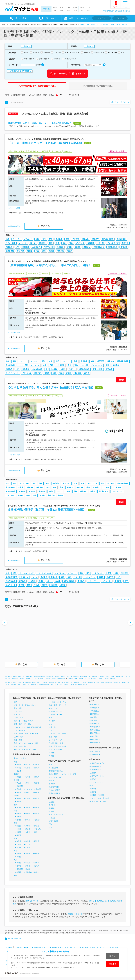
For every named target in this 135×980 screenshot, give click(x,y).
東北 (62, 8)
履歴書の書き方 (96, 766)
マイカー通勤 (11, 243)
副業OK (52, 781)
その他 (51, 756)
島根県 (28, 841)
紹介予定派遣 (54, 821)
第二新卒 (95, 239)
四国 (75, 10)
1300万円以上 (95, 736)
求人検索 (9, 948)
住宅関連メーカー (55, 711)
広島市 (28, 848)
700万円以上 (94, 717)
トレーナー (66, 361)
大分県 (28, 866)
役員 (51, 827)
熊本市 (37, 872)
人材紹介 (52, 811)
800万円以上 (94, 720)
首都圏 (75, 8)
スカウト (102, 18)
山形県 (28, 768)
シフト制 (101, 243)
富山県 (19, 808)
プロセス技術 (24, 483)
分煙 (57, 243)
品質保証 (56, 483)
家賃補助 (40, 487)
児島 (7, 239)
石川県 (28, 808)
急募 (67, 239)
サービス (52, 721)
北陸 (89, 8)
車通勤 (93, 491)
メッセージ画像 (15, 208)
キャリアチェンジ (12, 373)
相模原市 (37, 792)
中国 (68, 10)
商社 (51, 718)
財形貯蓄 (80, 487)
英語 (51, 239)
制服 (107, 365)
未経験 (78, 247)
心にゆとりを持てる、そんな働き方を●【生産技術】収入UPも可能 (50, 387)
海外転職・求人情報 (97, 795)
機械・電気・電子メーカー (58, 705)
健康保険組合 (11, 491)
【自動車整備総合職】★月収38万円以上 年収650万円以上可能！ (49, 265)
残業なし (87, 247)
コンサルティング (55, 740)
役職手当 (91, 243)
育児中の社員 (112, 247)
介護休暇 (9, 247)
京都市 (19, 832)
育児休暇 (81, 581)
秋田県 (19, 768)
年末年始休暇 (49, 247)
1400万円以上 (95, 739)
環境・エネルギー (55, 750)
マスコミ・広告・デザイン (58, 734)
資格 (92, 786)
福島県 (37, 768)
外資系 (109, 573)
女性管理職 (60, 365)
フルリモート (11, 585)
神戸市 (19, 835)
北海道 (55, 8)
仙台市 (19, 771)
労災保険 (42, 491)
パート (59, 491)
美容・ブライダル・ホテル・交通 (26, 743)
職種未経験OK (95, 751)
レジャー (52, 724)
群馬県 (37, 777)
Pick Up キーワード (23, 948)
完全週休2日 (121, 239)
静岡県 (28, 813)
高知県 (19, 857)
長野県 (37, 798)
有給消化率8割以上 (56, 771)
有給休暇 (22, 581)
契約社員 (52, 805)
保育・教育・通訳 (20, 746)
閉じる (112, 956)
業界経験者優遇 (108, 239)
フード (51, 730)
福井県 (37, 808)
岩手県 (28, 765)
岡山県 (37, 841)
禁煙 (51, 243)
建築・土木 (18, 715)
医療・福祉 (18, 708)
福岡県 (19, 863)
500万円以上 (94, 711)
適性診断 (93, 779)
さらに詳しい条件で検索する (21, 71)
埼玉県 (70, 251)
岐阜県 (19, 813)
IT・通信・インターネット (58, 702)
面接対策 (93, 789)
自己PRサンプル (96, 770)
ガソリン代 (80, 243)
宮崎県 (37, 866)
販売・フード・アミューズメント (26, 705)
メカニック (28, 239)
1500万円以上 (95, 743)
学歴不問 (76, 239)
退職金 (101, 577)
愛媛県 (37, 854)
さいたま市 (28, 789)
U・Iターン (23, 243)
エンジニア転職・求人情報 (100, 798)
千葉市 (19, 789)
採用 (44, 239)
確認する (112, 964)
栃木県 (28, 777)
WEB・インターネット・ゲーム (25, 750)
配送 (37, 239)
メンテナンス (60, 573)
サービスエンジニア (26, 573)
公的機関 (52, 753)
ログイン (115, 7)
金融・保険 (53, 737)
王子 (7, 483)
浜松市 (28, 820)
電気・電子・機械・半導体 (23, 721)
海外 (89, 10)
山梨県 (28, 798)
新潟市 (19, 802)
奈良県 (28, 829)
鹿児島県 (20, 869)
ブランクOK (26, 373)
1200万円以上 (95, 733)
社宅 (17, 247)
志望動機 (93, 773)
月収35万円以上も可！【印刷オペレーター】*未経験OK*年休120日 (40, 123)
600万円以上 (94, 714)
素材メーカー (54, 708)
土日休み (106, 487)
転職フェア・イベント (79, 18)
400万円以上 (94, 708)
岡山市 (19, 848)
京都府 (28, 826)
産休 (64, 243)
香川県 (28, 854)
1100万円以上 (95, 730)
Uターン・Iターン (96, 782)
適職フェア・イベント (98, 776)
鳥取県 (19, 841)
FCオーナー (53, 824)
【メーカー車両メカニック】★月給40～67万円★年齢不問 (45, 143)
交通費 (21, 487)
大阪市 (28, 832)
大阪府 (37, 826)
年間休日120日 (99, 247)
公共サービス (19, 737)
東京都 (51, 251)
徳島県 (19, 854)
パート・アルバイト (56, 815)
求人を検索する (22, 18)
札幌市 (24, 758)
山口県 (28, 844)
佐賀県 (28, 863)
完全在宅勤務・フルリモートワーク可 (62, 774)
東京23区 (37, 789)
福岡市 (19, 872)
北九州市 (29, 872)
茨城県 (19, 777)
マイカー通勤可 (55, 790)
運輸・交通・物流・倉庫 (58, 746)
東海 (55, 10)
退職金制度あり (55, 793)
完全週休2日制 (54, 787)
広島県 (19, 844)
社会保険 (60, 247)
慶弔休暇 (124, 247)
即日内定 (21, 251)
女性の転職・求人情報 (98, 801)
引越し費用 (10, 251)
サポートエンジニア (44, 573)
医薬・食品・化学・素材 (23, 724)
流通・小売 (53, 727)
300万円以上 (94, 705)
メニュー (125, 7)
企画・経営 (18, 711)
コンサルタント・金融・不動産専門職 (27, 727)
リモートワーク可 (55, 777)
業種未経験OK (95, 755)
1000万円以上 (95, 727)
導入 (41, 483)
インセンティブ (113, 243)
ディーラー (17, 239)
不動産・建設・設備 (56, 743)
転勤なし (85, 239)
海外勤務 (59, 239)
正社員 (69, 247)
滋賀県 (19, 826)
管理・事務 (18, 740)
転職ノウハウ (50, 18)
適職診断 (93, 792)
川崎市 (26, 792)
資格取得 (42, 243)
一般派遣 (52, 818)
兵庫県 (19, 829)
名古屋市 (37, 820)
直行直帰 (118, 581)
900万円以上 (94, 724)
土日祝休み (36, 247)
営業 (14, 573)
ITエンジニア (19, 718)
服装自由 (111, 361)
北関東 (68, 8)
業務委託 (52, 808)
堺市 (36, 832)
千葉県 (26, 783)
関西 (62, 10)
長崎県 (37, 863)
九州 (82, 10)
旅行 (34, 483)
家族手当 (26, 247)
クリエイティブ (19, 730)
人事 (51, 361)
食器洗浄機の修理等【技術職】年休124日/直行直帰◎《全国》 (47, 510)
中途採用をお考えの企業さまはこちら (117, 11)
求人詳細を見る (15, 226)
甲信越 (46, 9)
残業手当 (110, 577)
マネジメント (92, 483)
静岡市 (19, 820)
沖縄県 (28, 869)
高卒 (126, 581)
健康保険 (22, 491)
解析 (47, 483)
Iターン (33, 243)
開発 (14, 361)
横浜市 (19, 792)
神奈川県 (60, 251)
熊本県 (19, 866)
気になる (120, 18)
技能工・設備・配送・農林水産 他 (26, 734)
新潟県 (19, 798)
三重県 (19, 817)
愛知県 (37, 813)
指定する (27, 46)
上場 (75, 491)
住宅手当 (125, 243)
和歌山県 (37, 829)
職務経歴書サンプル (97, 763)
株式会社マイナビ (33, 901)
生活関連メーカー (55, 715)
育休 (71, 243)
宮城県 (37, 765)
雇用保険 (32, 491)
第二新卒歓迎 (54, 768)
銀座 (7, 573)
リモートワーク (117, 491)
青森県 (19, 765)
